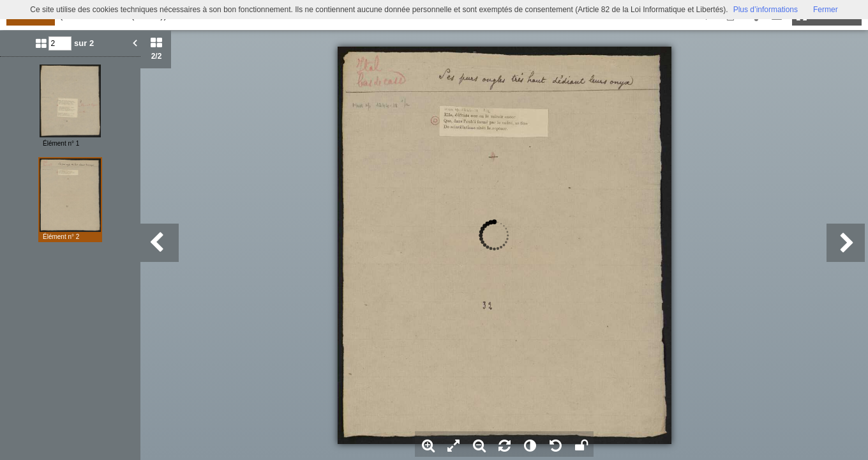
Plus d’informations (766, 10)
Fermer (826, 10)
